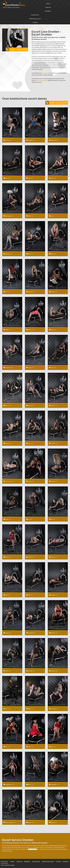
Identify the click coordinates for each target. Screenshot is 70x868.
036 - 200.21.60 (16, 49)
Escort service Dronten (42, 80)
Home (48, 4)
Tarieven (48, 7)
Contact (35, 22)
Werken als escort (35, 19)
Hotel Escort (35, 15)
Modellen (48, 11)
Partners (66, 862)
